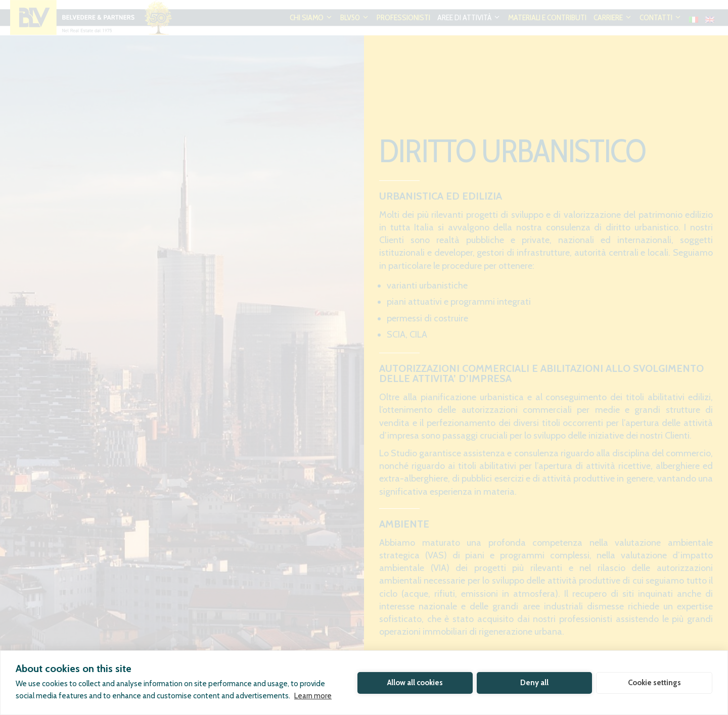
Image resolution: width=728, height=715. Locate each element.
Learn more (313, 696)
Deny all (534, 683)
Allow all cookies (415, 683)
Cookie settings (654, 683)
